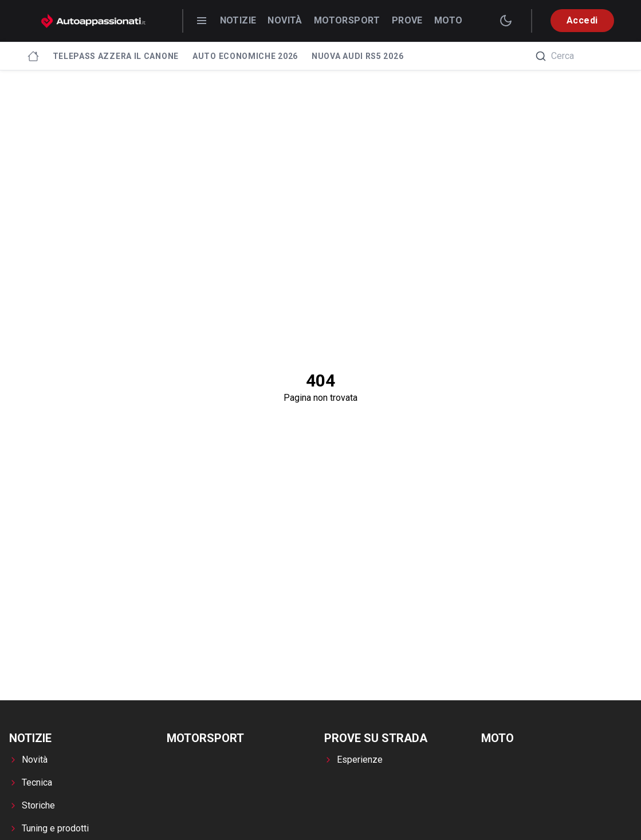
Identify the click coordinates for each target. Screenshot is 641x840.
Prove (407, 20)
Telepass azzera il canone (116, 56)
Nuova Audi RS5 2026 (357, 56)
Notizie (238, 20)
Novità (285, 20)
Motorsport (347, 20)
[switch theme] (506, 21)
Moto (449, 20)
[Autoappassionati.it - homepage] (93, 21)
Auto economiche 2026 (245, 56)
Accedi (582, 20)
